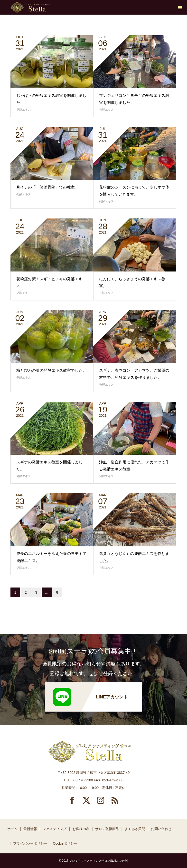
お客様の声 (81, 829)
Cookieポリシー (65, 843)
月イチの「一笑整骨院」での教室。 (47, 187)
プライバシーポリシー (30, 843)
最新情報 (30, 829)
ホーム (12, 829)
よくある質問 (135, 829)
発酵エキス (24, 110)
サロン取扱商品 (107, 829)
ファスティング (55, 829)
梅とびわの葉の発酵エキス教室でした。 (51, 370)
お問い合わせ (161, 829)
